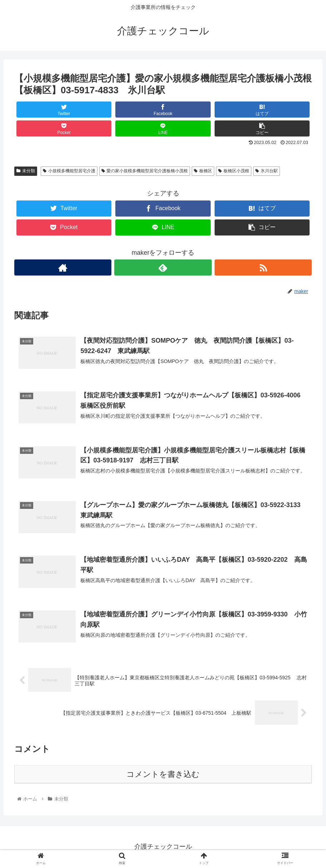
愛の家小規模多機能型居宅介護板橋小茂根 (145, 171)
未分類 (26, 171)
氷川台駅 (267, 171)
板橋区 (203, 171)
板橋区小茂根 (234, 171)
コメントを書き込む (163, 775)
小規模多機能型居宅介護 (69, 171)
